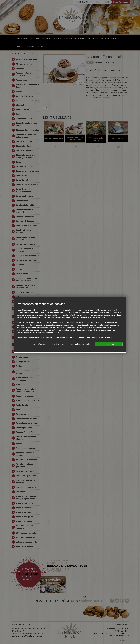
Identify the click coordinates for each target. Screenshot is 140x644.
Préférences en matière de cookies (49, 344)
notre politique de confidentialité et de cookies (95, 337)
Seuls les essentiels (80, 344)
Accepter (109, 344)
